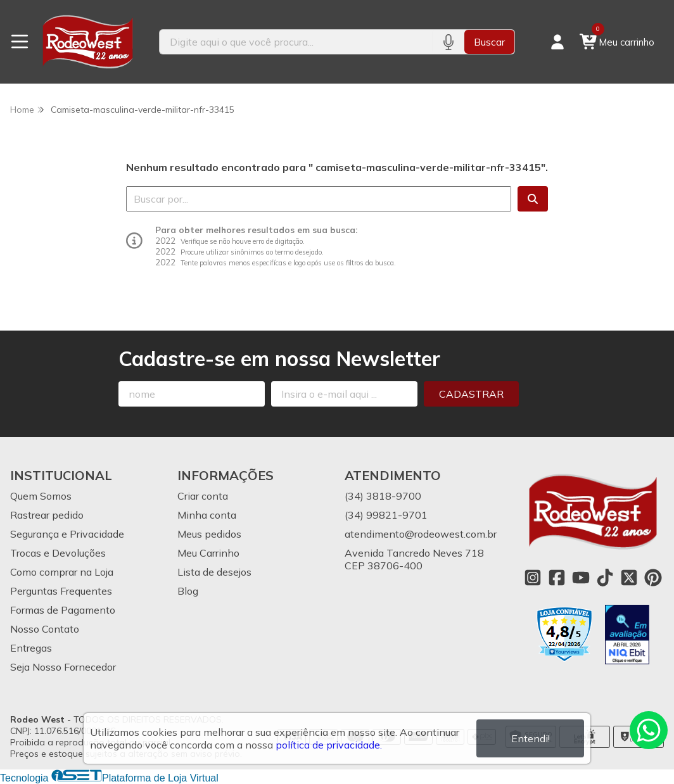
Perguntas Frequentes (61, 591)
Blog (188, 591)
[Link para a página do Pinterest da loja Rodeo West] (653, 578)
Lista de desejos (214, 572)
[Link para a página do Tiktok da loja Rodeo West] (605, 578)
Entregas (31, 648)
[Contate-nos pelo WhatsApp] (649, 730)
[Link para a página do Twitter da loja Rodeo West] (629, 578)
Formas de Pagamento (63, 610)
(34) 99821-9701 (386, 515)
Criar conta (203, 496)
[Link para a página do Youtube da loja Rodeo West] (581, 578)
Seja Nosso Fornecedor (63, 667)
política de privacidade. (329, 745)
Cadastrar (471, 394)
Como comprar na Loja (62, 572)
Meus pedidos (209, 534)
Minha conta (207, 515)
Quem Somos (41, 496)
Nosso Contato (45, 629)
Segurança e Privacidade (67, 534)
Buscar (489, 42)
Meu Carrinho (208, 553)
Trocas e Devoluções (58, 553)
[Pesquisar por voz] (448, 42)
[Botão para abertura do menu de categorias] (20, 42)
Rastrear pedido (47, 515)
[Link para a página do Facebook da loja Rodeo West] (557, 578)
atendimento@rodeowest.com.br (421, 534)
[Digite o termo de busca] (296, 42)
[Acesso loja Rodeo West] (557, 42)
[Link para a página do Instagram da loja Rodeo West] (533, 578)
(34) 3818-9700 (383, 496)
